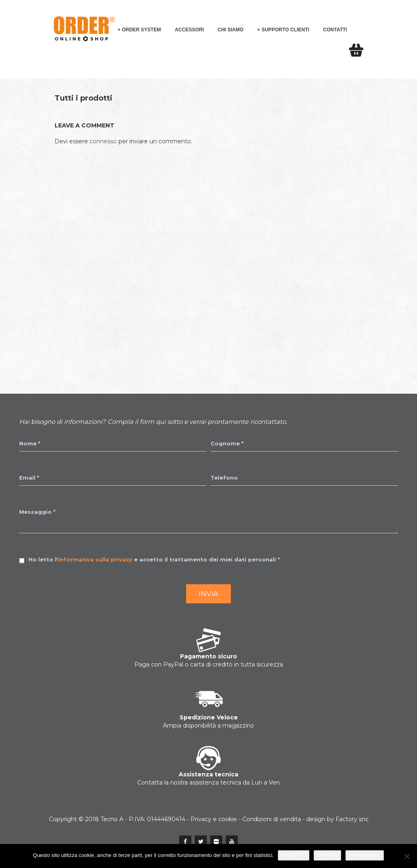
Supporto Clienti (285, 30)
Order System (141, 30)
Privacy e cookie (214, 819)
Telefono (224, 478)
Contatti (335, 30)
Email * (29, 478)
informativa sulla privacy (95, 559)
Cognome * (227, 443)
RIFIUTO (327, 855)
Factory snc (352, 819)
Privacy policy (365, 855)
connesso (103, 141)
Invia (208, 594)
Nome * (30, 443)
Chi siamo (231, 30)
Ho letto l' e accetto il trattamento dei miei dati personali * (154, 559)
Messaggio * (37, 512)
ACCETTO (294, 855)
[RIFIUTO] (407, 856)
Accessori (189, 30)
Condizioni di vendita (272, 819)
